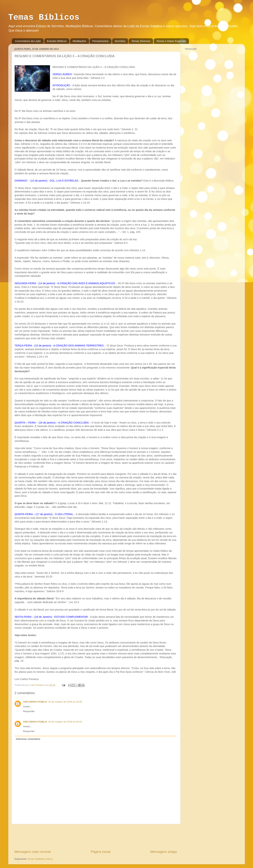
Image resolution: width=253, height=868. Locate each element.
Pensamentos (100, 41)
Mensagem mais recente (33, 852)
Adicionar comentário (28, 739)
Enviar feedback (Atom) (40, 859)
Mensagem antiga (163, 852)
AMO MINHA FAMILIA (35, 702)
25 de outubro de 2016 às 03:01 (65, 722)
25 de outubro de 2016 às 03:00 (65, 702)
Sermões (120, 41)
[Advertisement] (96, 837)
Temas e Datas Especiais (171, 41)
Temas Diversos (141, 41)
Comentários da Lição (28, 41)
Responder (29, 711)
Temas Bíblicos (44, 17)
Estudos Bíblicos (57, 41)
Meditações (80, 41)
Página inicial (101, 852)
